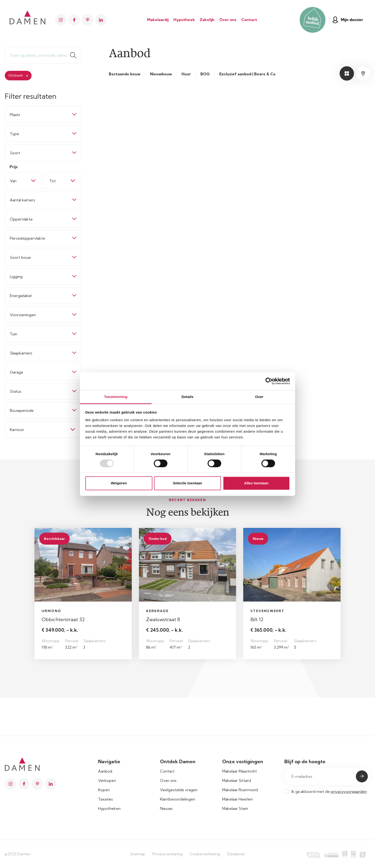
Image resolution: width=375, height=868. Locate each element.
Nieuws (166, 808)
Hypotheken (109, 808)
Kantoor (17, 430)
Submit (362, 776)
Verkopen (107, 780)
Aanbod (105, 771)
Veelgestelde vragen (179, 790)
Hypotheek (184, 20)
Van (13, 181)
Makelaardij (158, 20)
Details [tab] (187, 397)
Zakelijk (207, 20)
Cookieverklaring (205, 854)
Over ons (228, 20)
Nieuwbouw (161, 74)
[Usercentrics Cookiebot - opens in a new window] (269, 381)
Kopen (104, 790)
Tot (52, 181)
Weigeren (119, 483)
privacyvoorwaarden (349, 791)
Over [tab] (259, 397)
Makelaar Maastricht (240, 771)
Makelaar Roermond (240, 790)
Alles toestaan (256, 483)
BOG (205, 74)
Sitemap (138, 854)
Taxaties (105, 799)
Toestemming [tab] (116, 397)
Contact (249, 20)
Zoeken (75, 55)
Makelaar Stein (235, 808)
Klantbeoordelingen (178, 799)
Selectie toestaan (188, 483)
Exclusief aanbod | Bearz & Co (247, 74)
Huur (186, 74)
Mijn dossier (348, 20)
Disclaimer (236, 854)
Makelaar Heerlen (237, 799)
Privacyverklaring (167, 854)
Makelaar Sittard (237, 780)
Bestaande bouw (125, 74)
